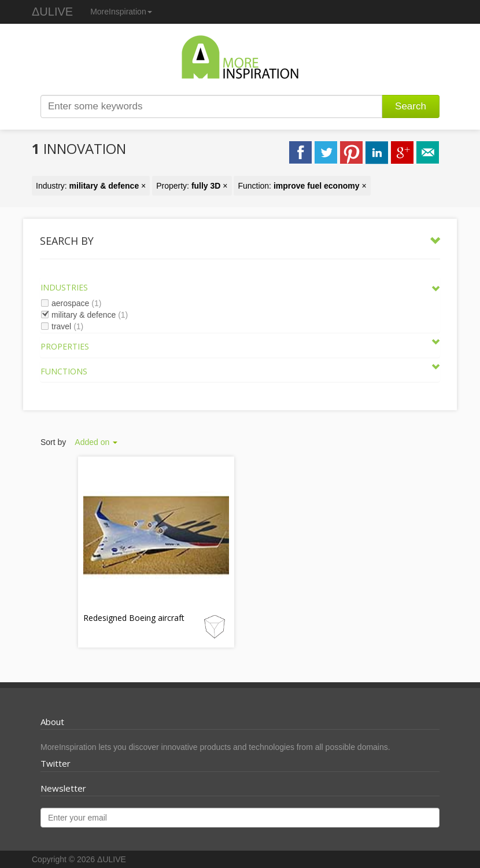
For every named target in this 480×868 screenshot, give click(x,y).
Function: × (302, 186)
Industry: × (91, 186)
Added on (96, 442)
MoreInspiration (121, 12)
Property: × (192, 186)
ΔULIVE (52, 12)
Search (411, 106)
